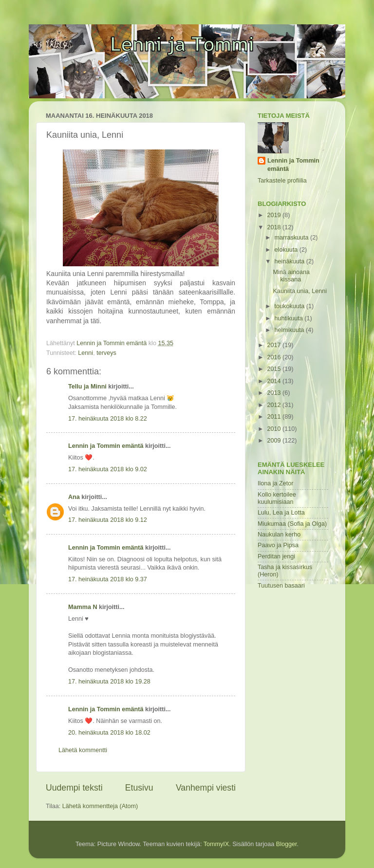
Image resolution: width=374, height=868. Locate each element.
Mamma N (83, 607)
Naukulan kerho (279, 535)
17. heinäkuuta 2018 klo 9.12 (108, 520)
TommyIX (216, 844)
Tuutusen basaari (281, 586)
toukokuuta (290, 306)
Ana (74, 497)
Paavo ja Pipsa (278, 545)
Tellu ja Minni (87, 387)
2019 (275, 215)
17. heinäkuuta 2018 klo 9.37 (108, 579)
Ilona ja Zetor (276, 483)
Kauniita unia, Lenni (300, 291)
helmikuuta (290, 330)
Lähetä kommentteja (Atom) (100, 806)
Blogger (287, 844)
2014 (275, 381)
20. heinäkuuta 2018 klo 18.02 (109, 733)
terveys (106, 353)
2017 (275, 345)
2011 (275, 417)
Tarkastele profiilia (282, 181)
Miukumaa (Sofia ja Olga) (292, 524)
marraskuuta (293, 238)
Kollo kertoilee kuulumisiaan (277, 498)
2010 (275, 429)
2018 (275, 227)
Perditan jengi (276, 556)
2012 (275, 405)
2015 (275, 369)
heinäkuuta (290, 261)
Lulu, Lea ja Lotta (281, 513)
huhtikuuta (290, 318)
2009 (275, 441)
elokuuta (287, 250)
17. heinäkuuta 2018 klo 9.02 (108, 469)
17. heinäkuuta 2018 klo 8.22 (108, 419)
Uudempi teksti (74, 788)
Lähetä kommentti (83, 750)
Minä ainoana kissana (291, 276)
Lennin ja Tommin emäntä (106, 446)
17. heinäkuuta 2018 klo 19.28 (109, 682)
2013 (275, 393)
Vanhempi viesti (206, 788)
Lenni (85, 353)
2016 (275, 357)
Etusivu (139, 788)
